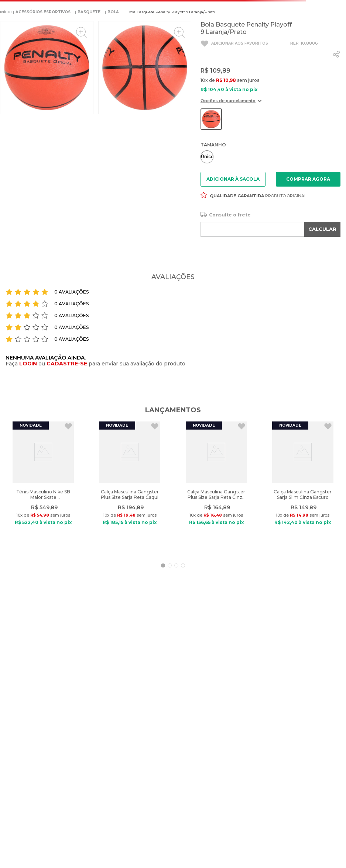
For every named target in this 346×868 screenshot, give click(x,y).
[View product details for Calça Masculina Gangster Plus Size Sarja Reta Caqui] (130, 487)
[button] (231, 103)
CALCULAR (322, 229)
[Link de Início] (6, 12)
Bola (113, 12)
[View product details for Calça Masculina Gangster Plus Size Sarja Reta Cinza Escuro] (216, 487)
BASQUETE (89, 12)
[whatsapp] (336, 54)
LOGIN (28, 364)
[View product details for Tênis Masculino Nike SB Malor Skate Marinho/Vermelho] (43, 487)
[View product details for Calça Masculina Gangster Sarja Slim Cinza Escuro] (303, 487)
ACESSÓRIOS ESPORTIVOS (43, 12)
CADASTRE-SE (67, 364)
